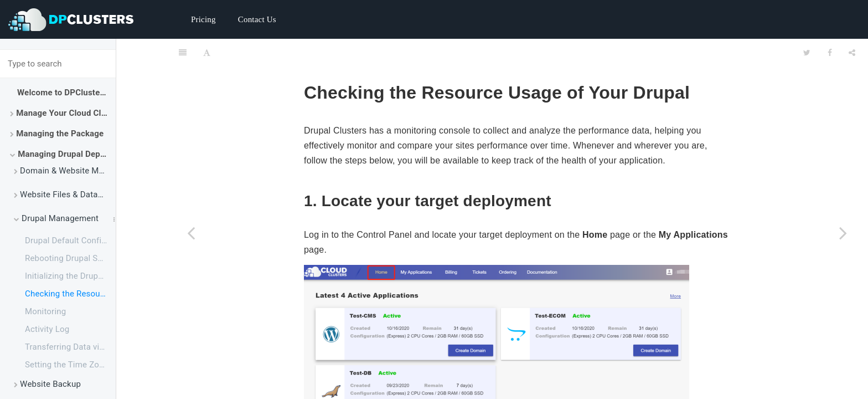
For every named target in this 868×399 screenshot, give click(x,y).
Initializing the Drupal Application (70, 276)
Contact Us (257, 19)
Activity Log (47, 329)
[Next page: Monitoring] (843, 233)
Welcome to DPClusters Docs (66, 93)
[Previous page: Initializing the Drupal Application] (191, 233)
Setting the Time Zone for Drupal (70, 365)
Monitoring (45, 311)
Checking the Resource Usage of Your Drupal (70, 294)
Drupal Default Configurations (70, 241)
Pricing (203, 19)
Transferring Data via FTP (70, 347)
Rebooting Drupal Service (70, 258)
